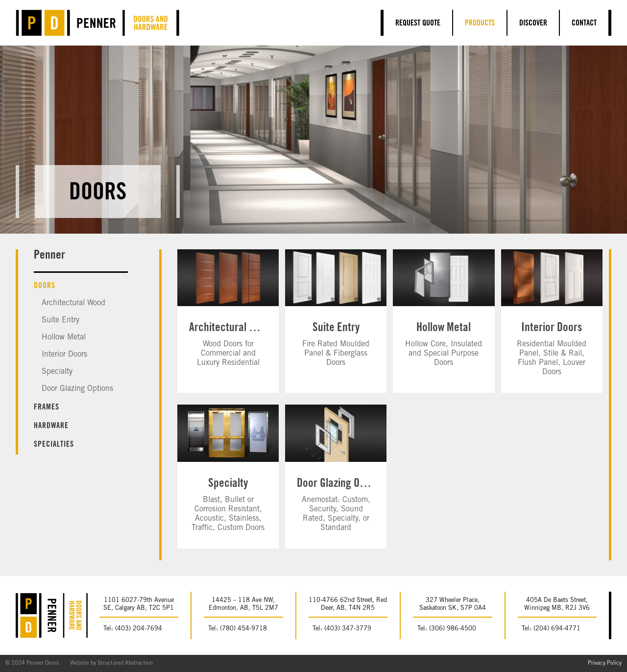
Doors (45, 286)
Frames (47, 408)
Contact (584, 24)
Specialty (57, 372)
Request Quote (418, 24)
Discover (533, 24)
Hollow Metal (64, 337)
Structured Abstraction (125, 663)
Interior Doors (64, 355)
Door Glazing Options (77, 389)
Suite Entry (60, 320)
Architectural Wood (73, 303)
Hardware (51, 426)
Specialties (54, 445)
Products (480, 24)
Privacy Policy (605, 663)
